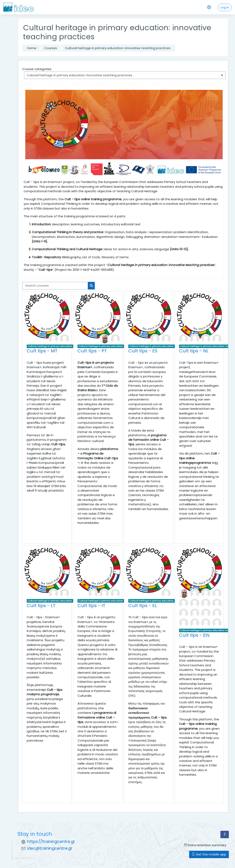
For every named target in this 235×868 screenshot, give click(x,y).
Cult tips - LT (41, 606)
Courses (51, 48)
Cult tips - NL (194, 351)
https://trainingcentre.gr (51, 842)
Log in (225, 7)
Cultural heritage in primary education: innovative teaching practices (118, 48)
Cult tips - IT (91, 606)
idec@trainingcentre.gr (50, 848)
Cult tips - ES (143, 351)
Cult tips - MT (42, 351)
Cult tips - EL (143, 606)
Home (32, 48)
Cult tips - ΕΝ (194, 635)
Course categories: (37, 69)
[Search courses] (55, 286)
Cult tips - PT (92, 351)
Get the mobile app (209, 854)
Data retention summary (205, 845)
